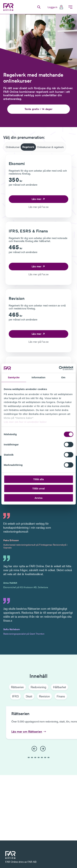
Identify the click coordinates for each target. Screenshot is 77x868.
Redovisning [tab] (38, 687)
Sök (39, 7)
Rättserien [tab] (17, 687)
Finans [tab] (61, 696)
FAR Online (9, 7)
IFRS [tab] (15, 696)
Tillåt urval (38, 488)
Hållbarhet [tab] (60, 687)
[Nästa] (43, 749)
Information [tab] (39, 377)
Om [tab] (63, 377)
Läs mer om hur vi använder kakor (25, 422)
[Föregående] (34, 749)
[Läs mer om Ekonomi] (38, 199)
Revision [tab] (44, 696)
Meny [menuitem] (70, 7)
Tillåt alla (39, 479)
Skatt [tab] (29, 696)
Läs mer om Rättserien (27, 732)
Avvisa (39, 498)
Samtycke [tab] (14, 377)
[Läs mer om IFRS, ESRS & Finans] (38, 267)
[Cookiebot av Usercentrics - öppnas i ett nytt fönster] (59, 368)
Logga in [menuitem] (52, 7)
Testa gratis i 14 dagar (38, 109)
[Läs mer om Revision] (38, 334)
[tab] (13, 147)
